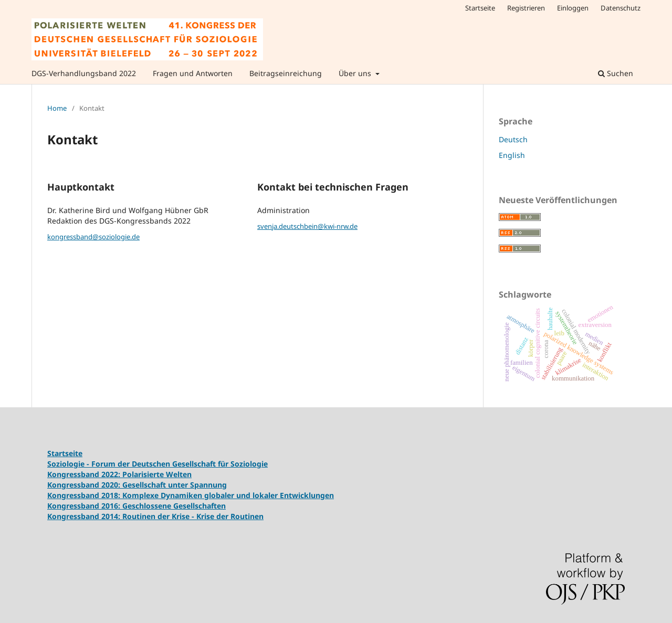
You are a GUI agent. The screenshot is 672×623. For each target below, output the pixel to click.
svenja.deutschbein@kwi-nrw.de (307, 226)
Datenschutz (621, 8)
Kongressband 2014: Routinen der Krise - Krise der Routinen (155, 516)
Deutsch (513, 139)
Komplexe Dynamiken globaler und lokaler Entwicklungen (228, 495)
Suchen (616, 73)
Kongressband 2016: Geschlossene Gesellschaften (136, 506)
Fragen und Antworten (193, 73)
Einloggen (573, 8)
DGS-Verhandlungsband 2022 (84, 73)
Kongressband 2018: (85, 495)
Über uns (356, 73)
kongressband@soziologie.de (93, 237)
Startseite (480, 8)
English (512, 155)
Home (57, 108)
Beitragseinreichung (286, 73)
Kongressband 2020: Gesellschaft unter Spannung (137, 485)
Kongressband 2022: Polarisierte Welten (119, 474)
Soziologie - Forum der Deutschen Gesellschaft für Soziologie (157, 464)
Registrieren (526, 8)
